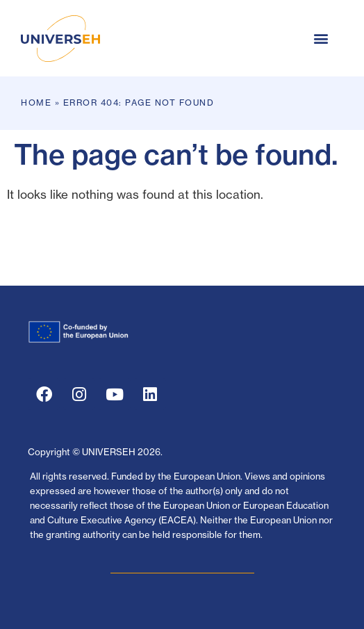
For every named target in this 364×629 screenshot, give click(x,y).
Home (36, 103)
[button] (321, 39)
